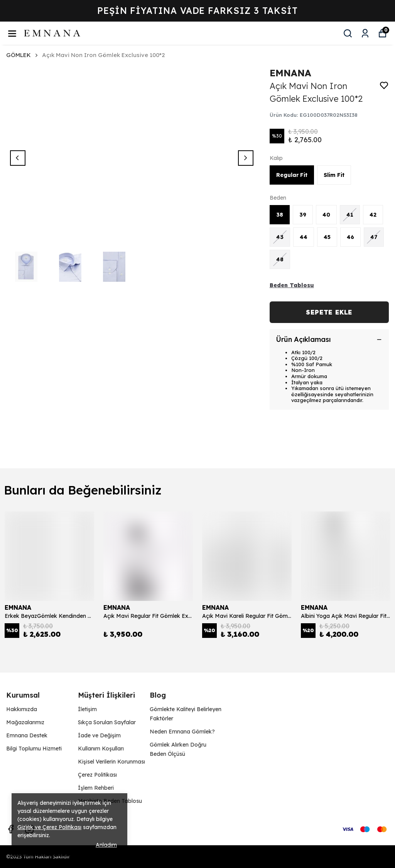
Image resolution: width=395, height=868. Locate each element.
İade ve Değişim (99, 735)
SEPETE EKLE (329, 312)
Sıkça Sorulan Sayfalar (107, 722)
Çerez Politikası (97, 775)
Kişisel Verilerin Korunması (111, 762)
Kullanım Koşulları (101, 749)
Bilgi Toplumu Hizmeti (34, 749)
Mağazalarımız (25, 722)
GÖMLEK (19, 55)
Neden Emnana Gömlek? (182, 732)
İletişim (87, 709)
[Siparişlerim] (365, 33)
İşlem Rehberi (96, 788)
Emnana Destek (27, 735)
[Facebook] (11, 829)
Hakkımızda (22, 709)
